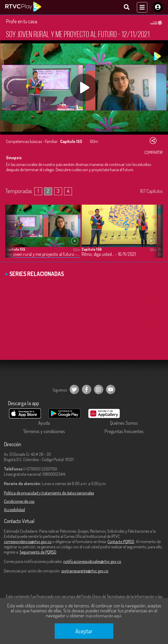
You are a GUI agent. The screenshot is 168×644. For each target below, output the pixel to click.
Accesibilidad (14, 510)
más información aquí (103, 616)
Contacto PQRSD (121, 542)
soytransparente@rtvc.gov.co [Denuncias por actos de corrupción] (85, 571)
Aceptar (84, 631)
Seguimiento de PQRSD (38, 552)
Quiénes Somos (124, 423)
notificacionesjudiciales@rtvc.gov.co (92, 561)
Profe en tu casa (22, 21)
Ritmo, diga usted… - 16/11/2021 (109, 254)
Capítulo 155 (15, 249)
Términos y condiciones (44, 431)
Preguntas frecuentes (124, 431)
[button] (156, 235)
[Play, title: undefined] (84, 88)
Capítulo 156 (92, 249)
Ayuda (44, 423)
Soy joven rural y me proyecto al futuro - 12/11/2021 (43, 254)
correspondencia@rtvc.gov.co (28, 542)
